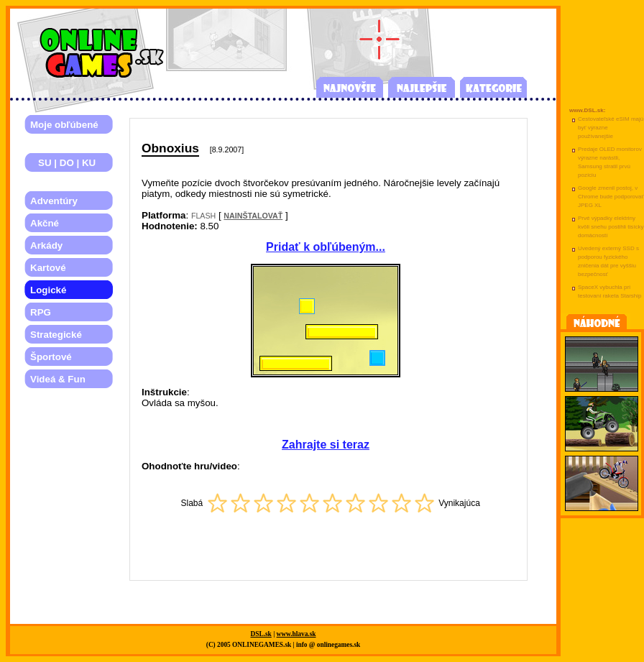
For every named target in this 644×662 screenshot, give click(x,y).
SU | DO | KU (63, 163)
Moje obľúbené (64, 125)
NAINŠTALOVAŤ (253, 216)
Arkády (46, 245)
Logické (48, 290)
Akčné (45, 223)
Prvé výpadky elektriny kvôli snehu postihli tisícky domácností (611, 227)
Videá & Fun (58, 379)
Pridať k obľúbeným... (326, 247)
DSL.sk (261, 634)
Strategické (56, 335)
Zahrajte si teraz (326, 445)
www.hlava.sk (296, 634)
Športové (51, 357)
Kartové (48, 268)
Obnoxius (170, 148)
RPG (41, 312)
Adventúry (54, 201)
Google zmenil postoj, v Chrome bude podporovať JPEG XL (611, 197)
